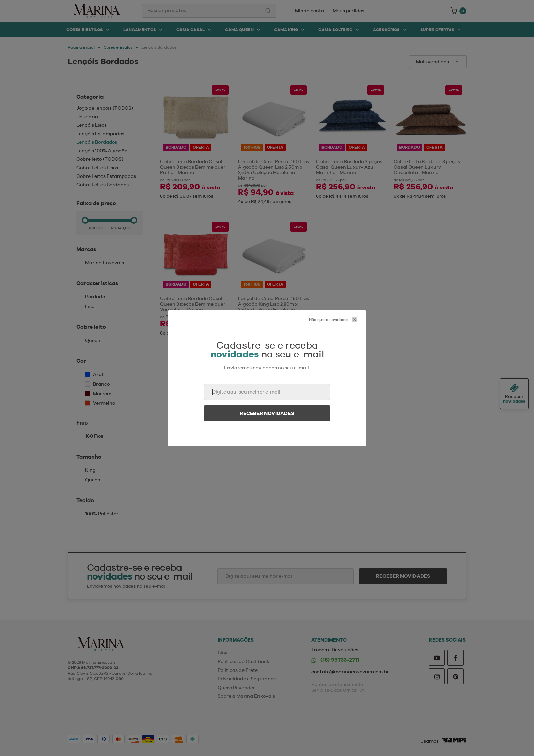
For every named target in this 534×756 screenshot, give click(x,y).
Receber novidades (267, 413)
